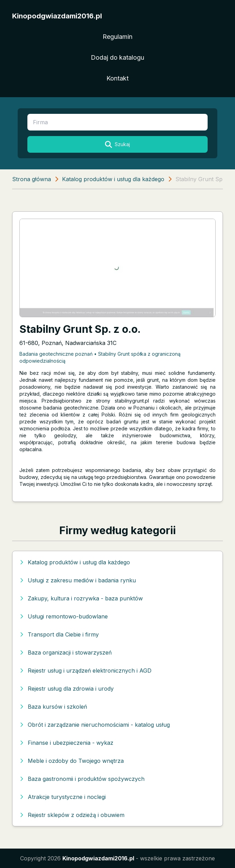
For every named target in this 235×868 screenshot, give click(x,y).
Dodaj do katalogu (117, 57)
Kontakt (117, 78)
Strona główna (32, 179)
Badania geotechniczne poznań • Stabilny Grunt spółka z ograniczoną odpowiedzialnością (100, 357)
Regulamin (117, 37)
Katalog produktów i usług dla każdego (113, 179)
